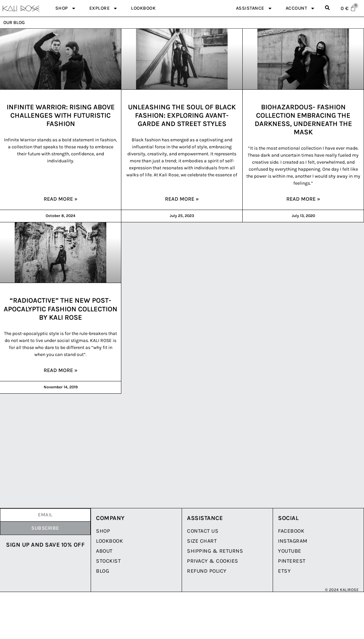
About (104, 551)
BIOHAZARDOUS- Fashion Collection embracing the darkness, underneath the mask (303, 120)
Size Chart (202, 541)
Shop (66, 8)
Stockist (108, 561)
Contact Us (203, 531)
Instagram (293, 541)
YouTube (290, 551)
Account (300, 8)
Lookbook (143, 8)
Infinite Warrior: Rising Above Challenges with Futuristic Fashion (61, 115)
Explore (104, 8)
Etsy (284, 571)
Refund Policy (207, 571)
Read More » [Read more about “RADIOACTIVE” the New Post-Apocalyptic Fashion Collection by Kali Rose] (61, 370)
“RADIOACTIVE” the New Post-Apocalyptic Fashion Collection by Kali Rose (60, 309)
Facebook (291, 531)
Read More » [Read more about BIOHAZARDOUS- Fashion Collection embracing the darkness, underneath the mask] (303, 199)
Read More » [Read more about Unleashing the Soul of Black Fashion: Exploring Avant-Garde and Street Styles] (182, 199)
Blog (102, 571)
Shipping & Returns (215, 551)
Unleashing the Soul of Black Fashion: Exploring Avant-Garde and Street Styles (182, 115)
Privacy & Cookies (213, 561)
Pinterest (292, 561)
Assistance (254, 8)
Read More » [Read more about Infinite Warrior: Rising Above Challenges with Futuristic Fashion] (61, 199)
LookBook (109, 541)
